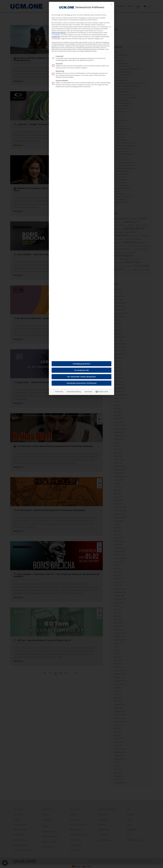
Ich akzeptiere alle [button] (81, 369)
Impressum (88, 391)
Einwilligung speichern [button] (82, 363)
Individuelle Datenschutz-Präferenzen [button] (82, 382)
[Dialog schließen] (111, 4)
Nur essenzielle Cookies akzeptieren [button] (82, 376)
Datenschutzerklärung (59, 32)
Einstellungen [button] (56, 36)
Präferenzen (59, 391)
